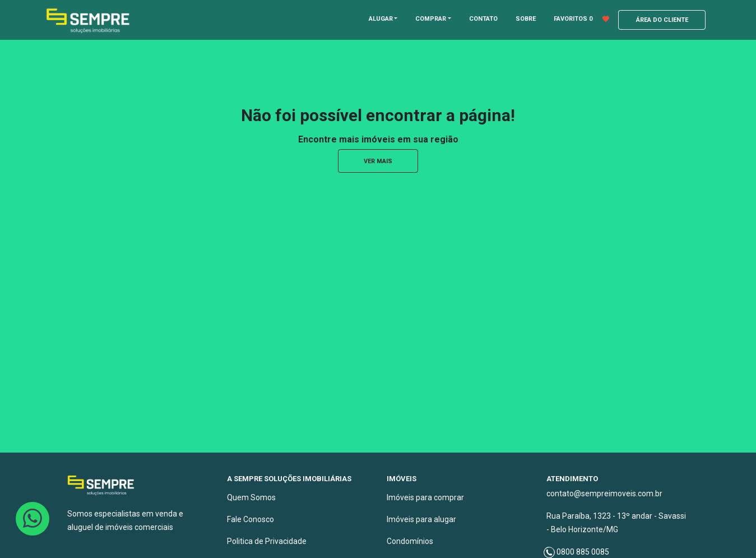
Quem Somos (251, 497)
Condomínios (410, 541)
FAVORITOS (581, 19)
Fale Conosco (251, 519)
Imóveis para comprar (425, 497)
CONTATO (483, 19)
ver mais (378, 161)
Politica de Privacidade (267, 541)
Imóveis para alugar (421, 519)
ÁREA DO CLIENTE (662, 20)
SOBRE (526, 19)
